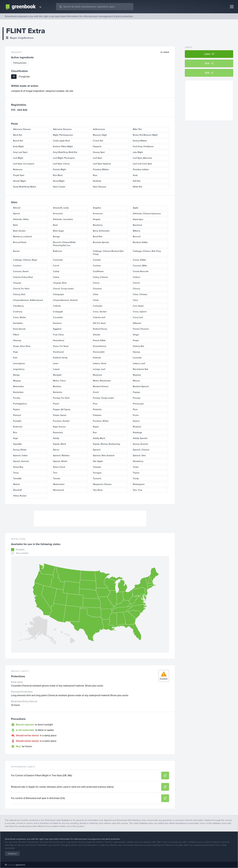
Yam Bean (98, 490)
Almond (17, 208)
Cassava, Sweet (21, 271)
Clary (135, 300)
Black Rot (18, 135)
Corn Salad (138, 306)
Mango (16, 375)
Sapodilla (17, 444)
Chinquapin (58, 294)
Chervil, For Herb (21, 289)
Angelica (97, 208)
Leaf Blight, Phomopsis (64, 158)
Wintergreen (139, 484)
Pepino (16, 409)
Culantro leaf (99, 317)
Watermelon (59, 484)
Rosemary (58, 432)
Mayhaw (137, 375)
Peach (56, 404)
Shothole (97, 181)
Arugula (97, 219)
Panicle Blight (59, 169)
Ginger (136, 335)
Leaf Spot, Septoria (102, 164)
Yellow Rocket (20, 496)
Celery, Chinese (100, 277)
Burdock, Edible (140, 242)
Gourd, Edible (99, 340)
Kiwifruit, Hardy (60, 358)
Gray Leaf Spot (20, 152)
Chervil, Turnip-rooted (63, 289)
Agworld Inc (20, 865)
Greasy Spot (99, 152)
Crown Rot (98, 141)
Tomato (57, 479)
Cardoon (17, 266)
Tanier (136, 467)
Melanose (18, 169)
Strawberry (138, 461)
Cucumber (58, 317)
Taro (55, 473)
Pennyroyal (138, 404)
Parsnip (136, 398)
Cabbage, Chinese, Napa (25, 260)
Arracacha (58, 214)
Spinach (97, 450)
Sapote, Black (59, 444)
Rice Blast (58, 175)
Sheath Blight (19, 181)
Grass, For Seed (61, 346)
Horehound (58, 352)
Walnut (16, 484)
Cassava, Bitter (140, 266)
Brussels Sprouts (101, 242)
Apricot (16, 214)
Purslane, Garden (61, 421)
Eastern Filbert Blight (63, 146)
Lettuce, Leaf (139, 363)
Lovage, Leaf (99, 369)
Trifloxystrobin (20, 63)
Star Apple (98, 461)
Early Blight (18, 146)
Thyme (136, 473)
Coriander (98, 306)
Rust (95, 175)
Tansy (16, 473)
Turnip (136, 479)
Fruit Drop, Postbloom (143, 146)
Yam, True (138, 490)
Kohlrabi (97, 358)
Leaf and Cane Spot (142, 164)
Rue (95, 432)
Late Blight (138, 152)
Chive (96, 294)
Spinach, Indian (20, 455)
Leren (56, 363)
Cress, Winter (20, 317)
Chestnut (97, 289)
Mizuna (136, 381)
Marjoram (98, 375)
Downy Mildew (140, 141)
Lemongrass (19, 363)
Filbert (16, 335)
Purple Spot (19, 175)
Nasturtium (18, 392)
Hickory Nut (138, 346)
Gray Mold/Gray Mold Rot (65, 152)
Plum (135, 409)
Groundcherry (99, 346)
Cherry (96, 283)
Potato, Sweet (60, 415)
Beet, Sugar (59, 231)
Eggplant (57, 329)
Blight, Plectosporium (63, 135)
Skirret (56, 450)
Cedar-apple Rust (61, 141)
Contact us (12, 854)
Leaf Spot (97, 158)
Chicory (136, 289)
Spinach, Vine (139, 455)
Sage (15, 438)
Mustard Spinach (141, 386)
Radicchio (18, 427)
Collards (57, 306)
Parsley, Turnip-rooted (103, 398)
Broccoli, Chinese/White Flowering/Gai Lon (64, 244)
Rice (15, 432)
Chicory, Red (19, 294)
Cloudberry (18, 306)
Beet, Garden (19, 231)
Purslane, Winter (101, 421)
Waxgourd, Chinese (102, 484)
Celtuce (136, 277)
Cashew (97, 266)
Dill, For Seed (99, 323)
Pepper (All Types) (62, 409)
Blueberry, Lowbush (22, 237)
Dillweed (137, 323)
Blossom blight (100, 135)
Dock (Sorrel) (19, 329)
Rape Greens (59, 427)
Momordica (18, 386)
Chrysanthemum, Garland (65, 300)
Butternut (57, 251)
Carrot (56, 266)
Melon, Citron (59, 381)
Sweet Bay (18, 467)
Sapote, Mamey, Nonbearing (106, 444)
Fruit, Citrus (58, 335)
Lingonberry (19, 369)
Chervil (136, 283)
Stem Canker (59, 187)
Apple (136, 208)
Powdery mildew (141, 169)
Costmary (18, 312)
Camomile (58, 260)
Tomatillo (17, 479)
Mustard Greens (101, 386)
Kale (15, 358)
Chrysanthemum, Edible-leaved (28, 300)
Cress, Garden (100, 312)
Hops (16, 352)
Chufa (96, 300)
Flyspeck (97, 146)
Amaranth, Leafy (61, 208)
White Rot (137, 187)
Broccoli (137, 237)
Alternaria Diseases (62, 129)
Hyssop (136, 352)
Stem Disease (99, 187)
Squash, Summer (21, 461)
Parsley (17, 398)
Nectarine (58, 392)
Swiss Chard (59, 467)
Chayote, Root (60, 283)
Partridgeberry (20, 404)
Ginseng (17, 340)
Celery (56, 277)
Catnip (56, 271)
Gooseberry (59, 340)
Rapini (96, 427)
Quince (136, 421)
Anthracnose (99, 129)
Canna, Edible (139, 260)
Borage (56, 237)
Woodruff (17, 490)
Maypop (17, 381)
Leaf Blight (18, 158)
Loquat (56, 369)
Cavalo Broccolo (141, 271)
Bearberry (98, 225)
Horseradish (99, 352)
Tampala (97, 467)
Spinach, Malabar (61, 455)
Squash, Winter (60, 461)
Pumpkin (17, 421)
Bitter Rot (137, 129)
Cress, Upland (140, 312)
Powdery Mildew (101, 169)
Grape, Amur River (22, 346)
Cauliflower (98, 271)
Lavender (137, 358)
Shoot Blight (59, 181)
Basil (55, 225)
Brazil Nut (98, 237)
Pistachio (97, 409)
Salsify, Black (99, 438)
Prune (136, 415)
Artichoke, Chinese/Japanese (147, 214)
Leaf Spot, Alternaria (142, 158)
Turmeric (97, 479)
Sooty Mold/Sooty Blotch (25, 187)
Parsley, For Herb (61, 398)
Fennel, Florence (141, 329)
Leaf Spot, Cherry (61, 164)
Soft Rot (137, 181)
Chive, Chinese (140, 294)
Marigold (57, 375)
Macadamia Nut (140, 369)
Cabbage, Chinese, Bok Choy (147, 251)
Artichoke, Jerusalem (63, 219)
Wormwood (58, 490)
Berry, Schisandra (101, 231)
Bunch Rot (18, 141)
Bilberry (136, 231)
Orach (96, 392)
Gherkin (97, 335)
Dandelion (18, 323)
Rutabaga (137, 432)
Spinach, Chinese (141, 450)
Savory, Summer (141, 444)
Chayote (17, 283)
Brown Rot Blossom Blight (145, 135)
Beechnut (137, 225)
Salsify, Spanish (140, 438)
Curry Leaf (138, 317)
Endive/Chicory (100, 329)
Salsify (56, 438)
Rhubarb (137, 427)
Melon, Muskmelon (102, 381)
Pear (95, 404)
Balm (15, 225)
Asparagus (138, 219)
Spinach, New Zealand (104, 455)
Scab (135, 175)
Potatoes (97, 415)
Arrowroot (98, 214)
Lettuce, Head (99, 363)
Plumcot (17, 415)
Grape (136, 340)
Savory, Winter (20, 450)
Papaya (136, 392)
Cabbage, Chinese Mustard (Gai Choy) (108, 253)
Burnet (16, 251)
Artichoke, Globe (21, 219)
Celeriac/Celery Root (23, 277)
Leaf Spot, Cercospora (24, 164)
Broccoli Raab (20, 242)
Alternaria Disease (22, 129)
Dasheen (57, 323)
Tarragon (97, 473)
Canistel (97, 260)
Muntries (57, 386)
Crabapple (58, 312)
